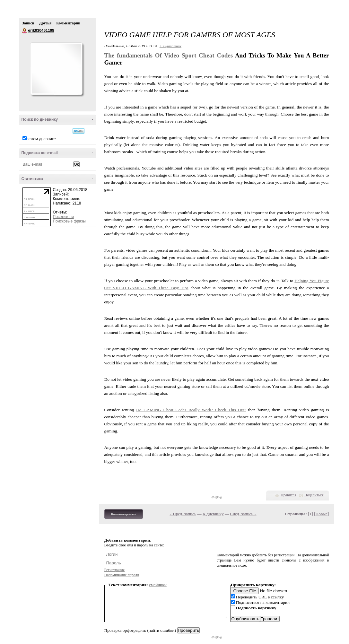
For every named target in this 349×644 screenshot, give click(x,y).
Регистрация (115, 570)
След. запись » (243, 514)
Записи (28, 23)
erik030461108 (25, 31)
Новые (322, 514)
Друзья (45, 23)
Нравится (288, 495)
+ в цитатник (170, 46)
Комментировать (124, 514)
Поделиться (314, 495)
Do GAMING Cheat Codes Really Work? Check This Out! (191, 410)
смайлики (158, 585)
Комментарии (68, 23)
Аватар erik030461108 (56, 69)
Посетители (63, 217)
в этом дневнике (41, 139)
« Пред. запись (183, 514)
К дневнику (213, 514)
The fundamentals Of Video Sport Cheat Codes (169, 55)
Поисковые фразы (69, 221)
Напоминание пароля (122, 575)
